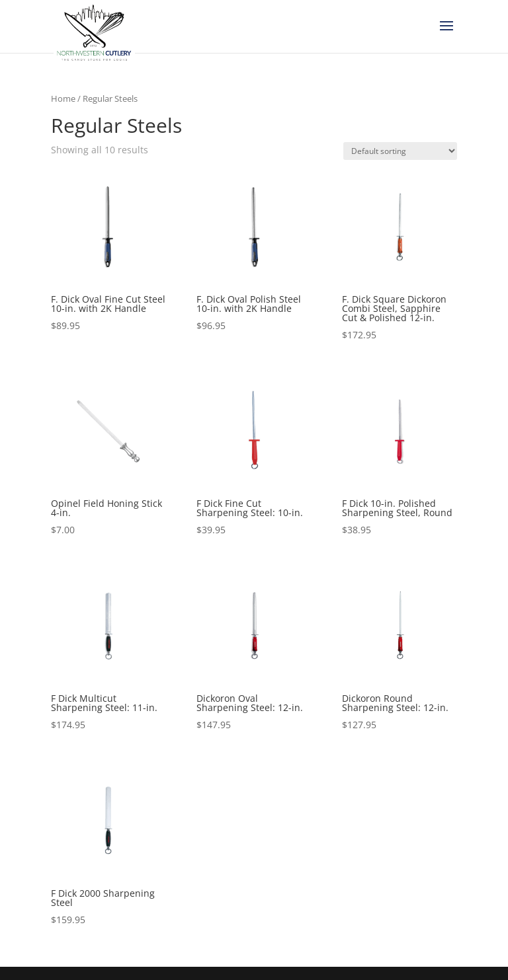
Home (63, 98)
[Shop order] (400, 151)
